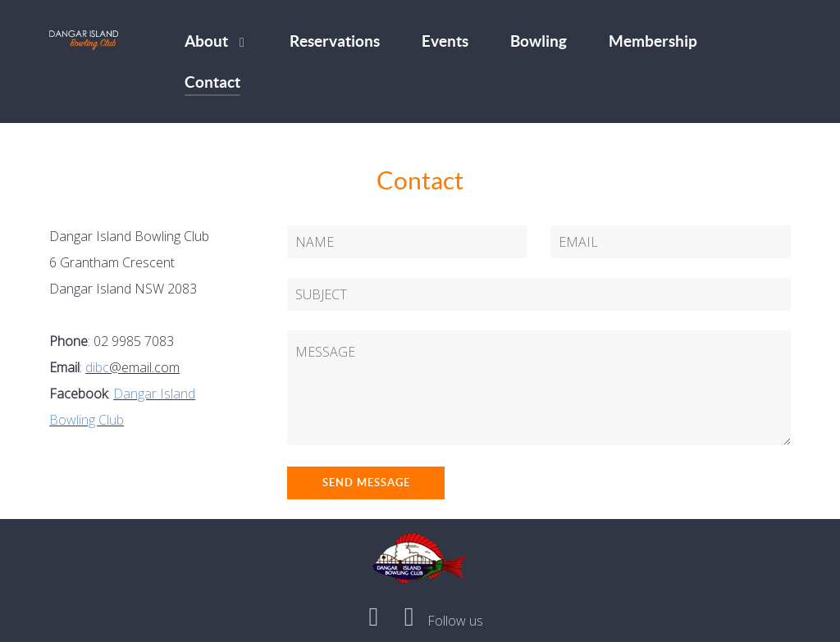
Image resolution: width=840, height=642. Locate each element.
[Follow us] (456, 621)
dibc (97, 367)
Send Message (366, 483)
